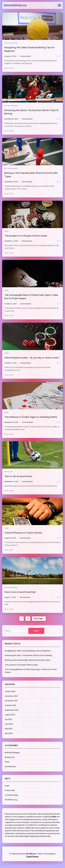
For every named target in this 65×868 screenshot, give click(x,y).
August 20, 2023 (10, 541)
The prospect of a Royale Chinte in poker (27, 236)
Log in (7, 789)
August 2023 (10, 718)
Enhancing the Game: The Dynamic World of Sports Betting (28, 659)
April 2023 (9, 737)
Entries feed (10, 794)
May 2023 (9, 732)
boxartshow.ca (15, 5)
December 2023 (11, 700)
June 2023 (9, 727)
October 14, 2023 (10, 366)
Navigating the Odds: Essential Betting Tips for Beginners (28, 654)
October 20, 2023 (10, 304)
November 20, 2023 (11, 182)
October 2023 (10, 709)
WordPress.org (11, 803)
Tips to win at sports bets (19, 480)
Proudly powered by (23, 857)
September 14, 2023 (11, 485)
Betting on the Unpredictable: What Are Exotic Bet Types (28, 664)
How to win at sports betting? (21, 596)
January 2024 (10, 695)
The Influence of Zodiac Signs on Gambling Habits (32, 421)
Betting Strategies (11, 43)
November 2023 (11, 704)
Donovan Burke (26, 56)
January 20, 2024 (10, 56)
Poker (6, 231)
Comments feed (11, 798)
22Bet (54, 820)
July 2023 (8, 723)
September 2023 (12, 714)
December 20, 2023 (11, 119)
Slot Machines (10, 770)
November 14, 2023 (11, 241)
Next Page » (39, 622)
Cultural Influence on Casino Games (24, 536)
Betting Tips (9, 475)
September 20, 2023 (11, 426)
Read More (9, 68)
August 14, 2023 (10, 601)
